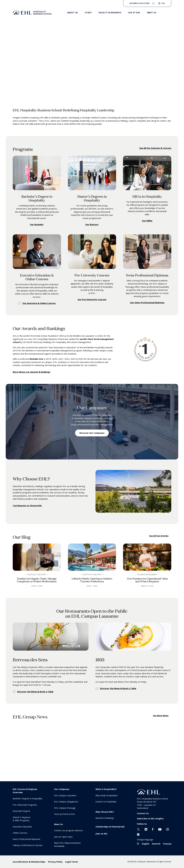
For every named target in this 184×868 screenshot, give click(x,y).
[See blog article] (37, 557)
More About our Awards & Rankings (32, 372)
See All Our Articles (159, 536)
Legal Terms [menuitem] (72, 862)
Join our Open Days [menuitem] (63, 837)
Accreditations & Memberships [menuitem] (29, 862)
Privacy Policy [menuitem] (55, 862)
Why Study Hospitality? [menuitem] (107, 795)
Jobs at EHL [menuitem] (102, 834)
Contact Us (143, 813)
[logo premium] (32, 13)
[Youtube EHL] (160, 829)
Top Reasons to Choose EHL (27, 505)
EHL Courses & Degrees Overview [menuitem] (25, 791)
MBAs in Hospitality (147, 196)
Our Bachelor (37, 224)
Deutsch (156, 844)
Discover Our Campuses (92, 433)
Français (167, 844)
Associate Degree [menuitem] (21, 811)
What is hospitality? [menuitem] (106, 789)
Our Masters (92, 224)
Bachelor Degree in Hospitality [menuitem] (27, 798)
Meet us (152, 13)
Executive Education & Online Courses (37, 277)
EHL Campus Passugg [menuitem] (65, 808)
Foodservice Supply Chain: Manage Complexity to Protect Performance (37, 580)
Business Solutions (140, 3)
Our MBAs (147, 221)
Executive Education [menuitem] (22, 827)
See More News (161, 716)
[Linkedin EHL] (146, 829)
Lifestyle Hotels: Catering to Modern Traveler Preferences (92, 580)
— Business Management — (147, 575)
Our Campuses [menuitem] (62, 789)
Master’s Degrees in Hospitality (92, 198)
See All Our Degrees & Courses (155, 148)
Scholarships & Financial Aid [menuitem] (110, 827)
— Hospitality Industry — (37, 575)
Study (88, 13)
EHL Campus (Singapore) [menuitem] (66, 802)
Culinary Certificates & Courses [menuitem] (28, 845)
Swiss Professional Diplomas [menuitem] (26, 839)
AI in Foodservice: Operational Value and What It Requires (147, 580)
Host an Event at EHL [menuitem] (65, 814)
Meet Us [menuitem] (59, 824)
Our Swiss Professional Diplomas (147, 302)
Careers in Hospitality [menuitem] (106, 802)
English (146, 844)
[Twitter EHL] (138, 829)
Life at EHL (134, 13)
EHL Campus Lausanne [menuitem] (65, 795)
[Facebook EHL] (153, 829)
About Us (73, 13)
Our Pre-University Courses (92, 299)
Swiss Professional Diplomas (147, 275)
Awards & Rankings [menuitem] (105, 818)
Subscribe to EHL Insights (150, 818)
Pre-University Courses (92, 275)
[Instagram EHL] (168, 829)
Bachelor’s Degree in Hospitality (37, 198)
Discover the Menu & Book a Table (35, 692)
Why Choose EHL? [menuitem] (105, 812)
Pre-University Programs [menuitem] (25, 805)
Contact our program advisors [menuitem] (69, 830)
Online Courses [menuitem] (20, 833)
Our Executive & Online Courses (39, 303)
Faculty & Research (110, 13)
